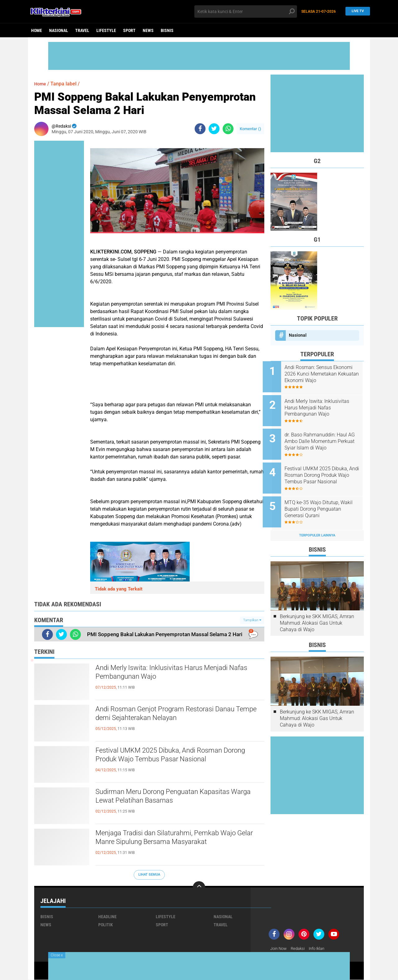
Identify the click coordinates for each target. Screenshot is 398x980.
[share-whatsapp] (228, 129)
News (148, 30)
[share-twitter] (214, 129)
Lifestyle (106, 30)
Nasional (59, 30)
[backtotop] (199, 887)
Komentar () (250, 129)
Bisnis (167, 30)
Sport (129, 30)
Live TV (356, 11)
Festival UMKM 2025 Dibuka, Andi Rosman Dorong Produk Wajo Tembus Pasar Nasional (175, 756)
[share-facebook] (200, 129)
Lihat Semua (149, 875)
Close (57, 955)
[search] (246, 11)
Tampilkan (252, 620)
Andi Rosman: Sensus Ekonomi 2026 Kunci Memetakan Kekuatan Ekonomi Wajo (316, 374)
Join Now (279, 949)
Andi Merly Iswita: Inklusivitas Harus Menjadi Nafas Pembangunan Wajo (173, 674)
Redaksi (300, 949)
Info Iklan (321, 949)
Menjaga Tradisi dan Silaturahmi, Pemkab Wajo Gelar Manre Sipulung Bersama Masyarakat (178, 839)
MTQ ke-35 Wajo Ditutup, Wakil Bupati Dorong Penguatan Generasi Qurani (322, 499)
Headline (107, 917)
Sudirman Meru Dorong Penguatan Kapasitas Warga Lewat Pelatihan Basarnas (175, 798)
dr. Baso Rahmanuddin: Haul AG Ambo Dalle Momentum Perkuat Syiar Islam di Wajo (324, 437)
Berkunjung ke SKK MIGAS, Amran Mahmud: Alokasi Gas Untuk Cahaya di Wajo (317, 611)
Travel (82, 30)
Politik (106, 925)
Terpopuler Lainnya (317, 523)
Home (37, 30)
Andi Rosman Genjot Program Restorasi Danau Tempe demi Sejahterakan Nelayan (178, 715)
